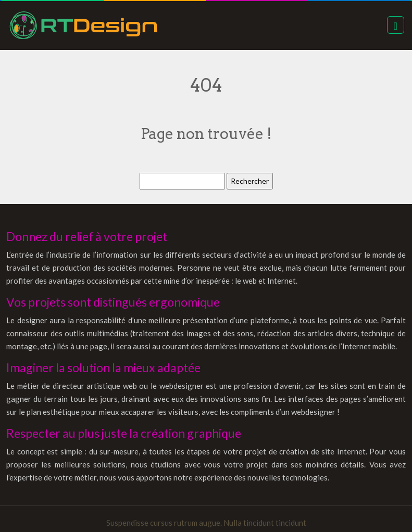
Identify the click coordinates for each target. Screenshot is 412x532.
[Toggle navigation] (396, 25)
